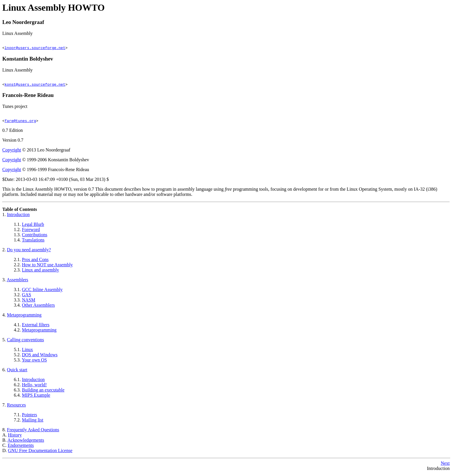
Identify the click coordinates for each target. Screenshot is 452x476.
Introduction (18, 217)
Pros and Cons (35, 262)
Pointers (29, 417)
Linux (27, 352)
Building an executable (43, 392)
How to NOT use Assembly (47, 267)
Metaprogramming (24, 317)
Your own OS (34, 362)
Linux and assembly (41, 272)
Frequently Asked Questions (33, 432)
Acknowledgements (26, 443)
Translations (33, 242)
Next (445, 466)
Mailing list (33, 422)
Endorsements (21, 448)
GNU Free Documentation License (40, 453)
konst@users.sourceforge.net (35, 86)
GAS (27, 297)
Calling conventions (25, 342)
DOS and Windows (40, 357)
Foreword (31, 232)
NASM (29, 302)
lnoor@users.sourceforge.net (35, 48)
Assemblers (17, 282)
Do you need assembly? (29, 252)
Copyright (12, 152)
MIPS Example (36, 398)
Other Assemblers (38, 308)
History (15, 437)
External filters (36, 327)
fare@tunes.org (20, 123)
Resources (16, 407)
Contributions (35, 237)
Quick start (17, 372)
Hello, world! (34, 387)
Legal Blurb (33, 227)
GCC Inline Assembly (42, 292)
